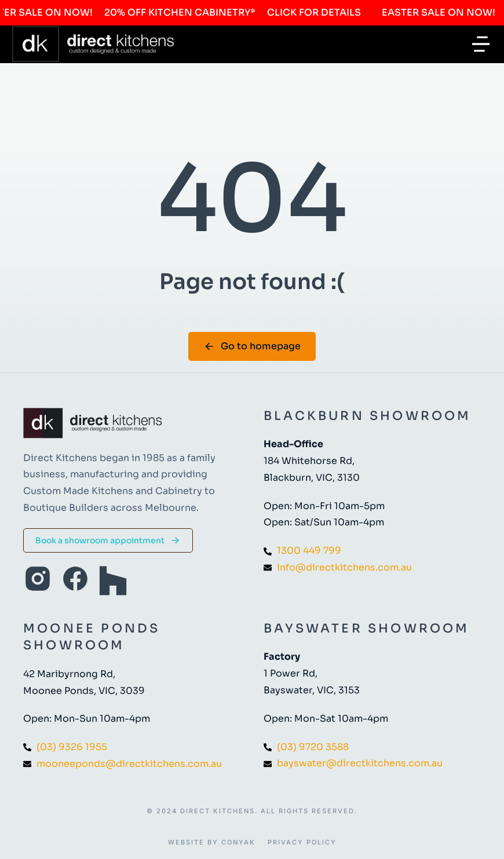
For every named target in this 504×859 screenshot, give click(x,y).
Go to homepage (252, 346)
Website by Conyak (212, 842)
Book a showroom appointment (108, 540)
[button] (481, 44)
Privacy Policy (302, 842)
